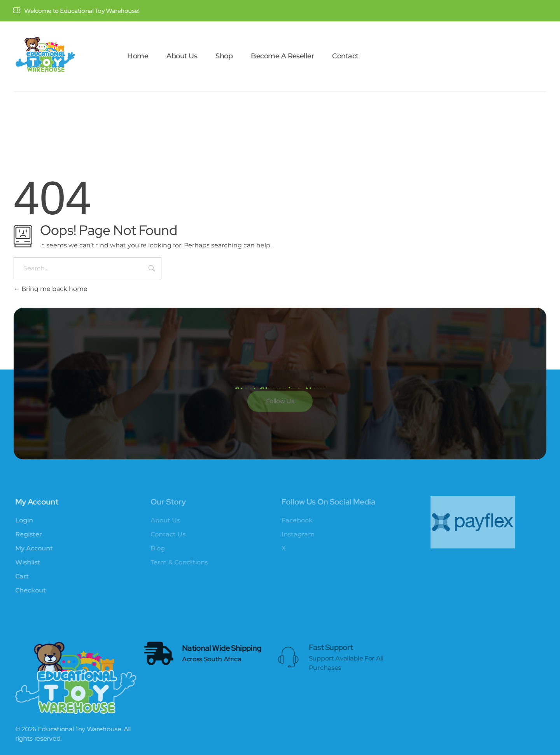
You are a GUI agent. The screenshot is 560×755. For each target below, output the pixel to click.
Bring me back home (51, 289)
